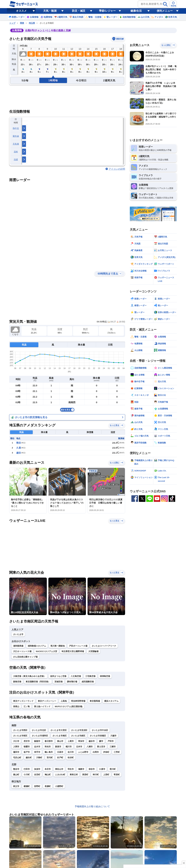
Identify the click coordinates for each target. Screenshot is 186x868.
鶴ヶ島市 (49, 752)
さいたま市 (18, 634)
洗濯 (16, 160)
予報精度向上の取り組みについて (92, 806)
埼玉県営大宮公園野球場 (73, 651)
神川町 (96, 775)
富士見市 (101, 747)
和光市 (48, 747)
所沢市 (27, 741)
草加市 (81, 741)
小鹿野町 (59, 786)
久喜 (19, 448)
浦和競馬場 (18, 646)
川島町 (39, 758)
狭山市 (60, 741)
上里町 (106, 775)
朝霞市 (27, 747)
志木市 (37, 747)
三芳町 (117, 752)
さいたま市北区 (39, 730)
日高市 (60, 752)
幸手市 (37, 752)
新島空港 (17, 682)
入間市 (16, 747)
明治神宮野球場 (78, 701)
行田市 (27, 769)
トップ (12, 23)
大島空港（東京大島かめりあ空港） (29, 676)
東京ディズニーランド (23, 701)
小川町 (27, 775)
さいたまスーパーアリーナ (104, 646)
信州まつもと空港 (58, 676)
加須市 (37, 769)
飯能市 (37, 741)
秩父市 (16, 786)
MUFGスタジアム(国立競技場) (69, 706)
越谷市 (92, 741)
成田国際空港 (88, 682)
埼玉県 (32, 23)
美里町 (85, 775)
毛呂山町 (17, 758)
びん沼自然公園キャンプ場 (25, 657)
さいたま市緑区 (78, 736)
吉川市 (71, 752)
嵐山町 (16, 775)
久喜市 (102, 769)
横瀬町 (27, 786)
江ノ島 (27, 706)
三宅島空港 (90, 676)
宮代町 (50, 758)
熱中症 (16, 128)
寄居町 (117, 775)
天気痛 (16, 144)
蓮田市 (16, 752)
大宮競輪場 (93, 651)
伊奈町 (106, 752)
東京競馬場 (95, 701)
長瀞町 (48, 786)
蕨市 (101, 741)
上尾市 (71, 741)
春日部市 (49, 741)
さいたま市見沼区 (79, 730)
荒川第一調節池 (58, 646)
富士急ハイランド (42, 706)
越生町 (29, 758)
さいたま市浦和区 (40, 736)
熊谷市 (16, 769)
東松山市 (59, 769)
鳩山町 (48, 775)
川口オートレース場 (22, 651)
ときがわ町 (60, 775)
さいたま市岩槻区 (98, 736)
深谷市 (92, 769)
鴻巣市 (81, 769)
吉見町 (37, 775)
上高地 (64, 701)
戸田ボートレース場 (78, 646)
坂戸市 (27, 752)
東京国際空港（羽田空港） (38, 682)
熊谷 (19, 443)
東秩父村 (74, 775)
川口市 (16, 741)
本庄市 (48, 769)
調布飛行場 (72, 682)
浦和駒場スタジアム (37, 646)
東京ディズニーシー (47, 701)
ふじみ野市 (83, 752)
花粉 (16, 152)
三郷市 (113, 747)
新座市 (58, 747)
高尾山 (16, 706)
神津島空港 (105, 676)
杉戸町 (60, 758)
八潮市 (90, 747)
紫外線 (16, 136)
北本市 (79, 747)
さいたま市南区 (60, 736)
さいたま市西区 (20, 730)
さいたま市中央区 (100, 730)
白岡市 (96, 752)
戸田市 (111, 741)
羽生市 (71, 769)
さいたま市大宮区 (59, 730)
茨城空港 (59, 682)
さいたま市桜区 (20, 736)
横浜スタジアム (111, 701)
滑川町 (113, 769)
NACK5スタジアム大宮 (46, 651)
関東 (22, 23)
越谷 (19, 453)
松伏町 (71, 758)
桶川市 (69, 747)
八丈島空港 (76, 676)
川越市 (113, 736)
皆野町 (37, 786)
